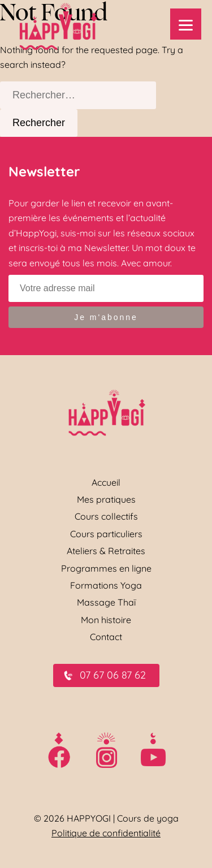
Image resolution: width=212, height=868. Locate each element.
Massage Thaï (106, 602)
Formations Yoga (106, 585)
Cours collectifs (106, 516)
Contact (106, 637)
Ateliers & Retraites (106, 551)
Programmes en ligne (106, 568)
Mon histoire (106, 620)
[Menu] (186, 24)
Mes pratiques (106, 499)
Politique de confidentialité (106, 833)
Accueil (106, 482)
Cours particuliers (106, 534)
